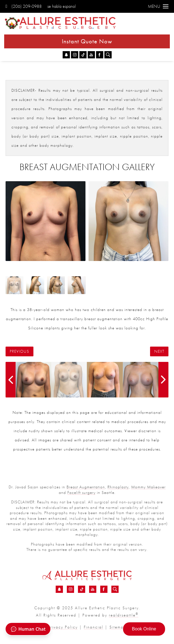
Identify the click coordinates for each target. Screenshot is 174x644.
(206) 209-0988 (24, 6)
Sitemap (118, 627)
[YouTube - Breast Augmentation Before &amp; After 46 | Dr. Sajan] (91, 55)
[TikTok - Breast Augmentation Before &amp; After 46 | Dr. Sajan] (83, 55)
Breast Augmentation (86, 487)
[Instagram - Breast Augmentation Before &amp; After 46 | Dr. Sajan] (75, 55)
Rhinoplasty (118, 487)
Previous (19, 351)
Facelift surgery (81, 493)
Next (159, 351)
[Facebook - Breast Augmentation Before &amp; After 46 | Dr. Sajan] (100, 55)
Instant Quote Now (87, 41)
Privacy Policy (63, 627)
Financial (94, 627)
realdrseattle (124, 615)
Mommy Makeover (148, 487)
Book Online (144, 629)
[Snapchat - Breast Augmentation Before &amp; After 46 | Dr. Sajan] (66, 55)
